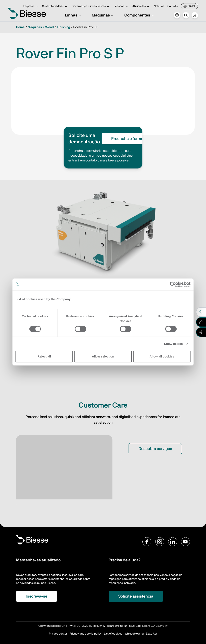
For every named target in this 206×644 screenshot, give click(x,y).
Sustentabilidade (55, 7)
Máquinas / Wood (41, 27)
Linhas (74, 15)
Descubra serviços (155, 449)
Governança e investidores (91, 7)
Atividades (141, 7)
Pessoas (121, 7)
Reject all (44, 356)
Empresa (31, 7)
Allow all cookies (162, 356)
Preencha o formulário (131, 139)
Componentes (140, 15)
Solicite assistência (136, 596)
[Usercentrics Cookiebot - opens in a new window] (173, 285)
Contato (173, 6)
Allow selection (103, 356)
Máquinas (103, 15)
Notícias (159, 6)
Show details (174, 344)
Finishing (63, 27)
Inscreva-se (37, 596)
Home (20, 27)
